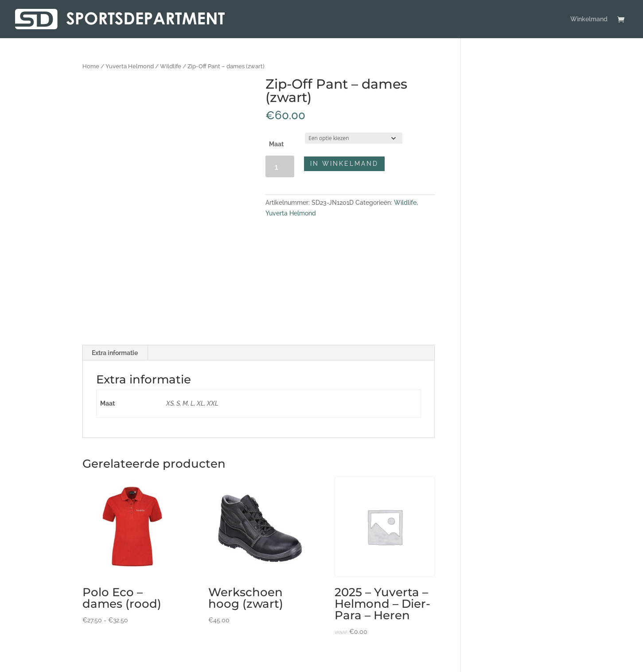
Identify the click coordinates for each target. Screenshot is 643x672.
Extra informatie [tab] (115, 353)
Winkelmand (589, 19)
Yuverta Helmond (130, 66)
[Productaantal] (280, 166)
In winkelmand (344, 164)
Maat (276, 144)
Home (91, 66)
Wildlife (171, 66)
